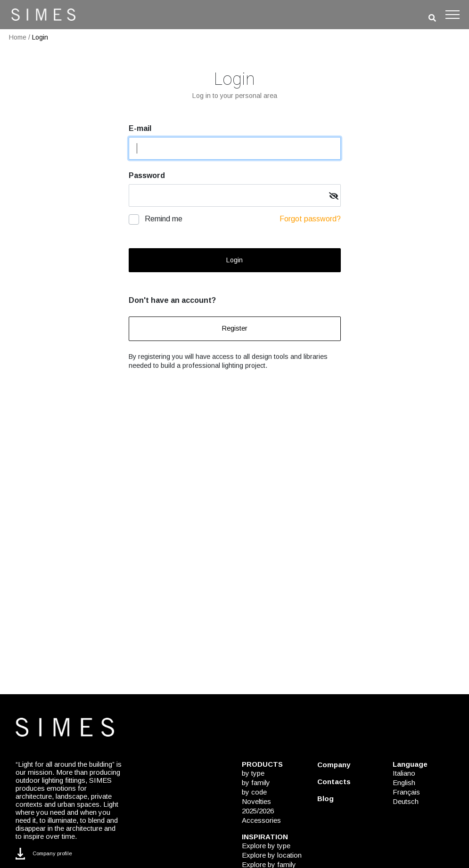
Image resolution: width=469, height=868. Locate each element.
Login (40, 37)
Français (406, 792)
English (404, 783)
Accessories (261, 820)
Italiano (404, 773)
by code (254, 792)
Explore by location (272, 855)
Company (334, 765)
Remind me (164, 219)
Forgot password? (310, 219)
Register (235, 328)
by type (253, 773)
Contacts (334, 782)
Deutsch (406, 801)
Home (18, 37)
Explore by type (266, 846)
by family (256, 783)
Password (147, 175)
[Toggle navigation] (453, 15)
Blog (325, 799)
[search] (432, 18)
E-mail (140, 128)
